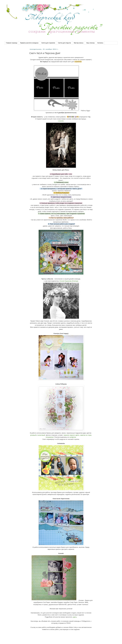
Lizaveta (61, 121)
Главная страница (12, 43)
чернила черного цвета (71, 435)
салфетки (73, 437)
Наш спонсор (90, 43)
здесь (75, 617)
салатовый (41, 435)
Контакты (100, 43)
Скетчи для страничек (48, 43)
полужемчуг (50, 437)
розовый (33, 435)
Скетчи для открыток (64, 43)
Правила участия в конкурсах (29, 43)
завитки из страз (86, 435)
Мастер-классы (79, 43)
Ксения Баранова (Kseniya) (69, 281)
